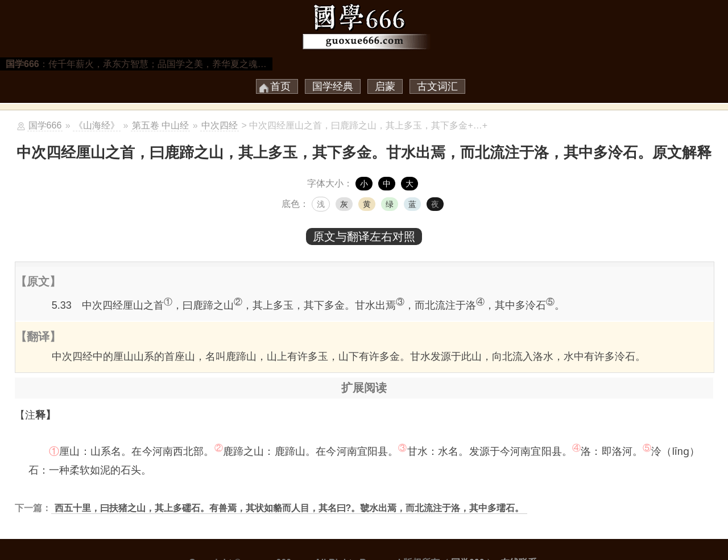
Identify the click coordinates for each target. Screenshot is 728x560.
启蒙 (385, 86)
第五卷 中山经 (160, 125)
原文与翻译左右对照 (364, 237)
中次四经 (220, 125)
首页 (280, 86)
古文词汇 (437, 86)
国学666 (45, 125)
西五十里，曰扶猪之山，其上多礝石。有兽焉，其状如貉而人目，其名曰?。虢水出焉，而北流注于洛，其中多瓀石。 (289, 508)
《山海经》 (97, 125)
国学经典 (333, 86)
